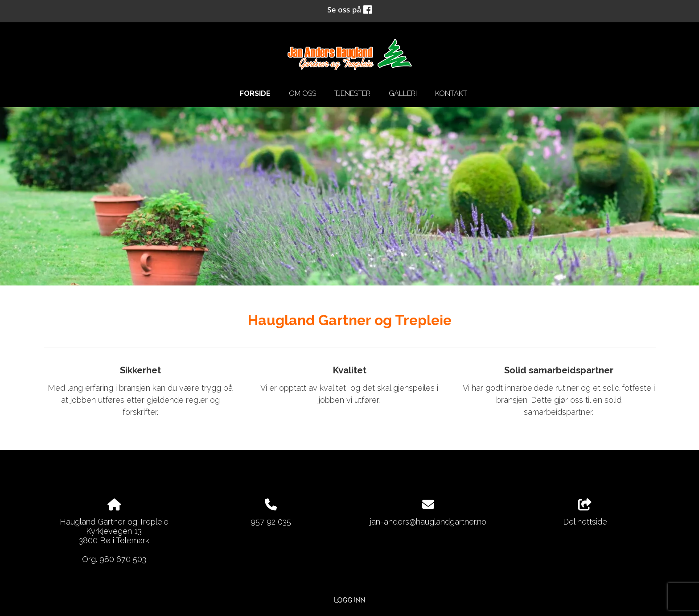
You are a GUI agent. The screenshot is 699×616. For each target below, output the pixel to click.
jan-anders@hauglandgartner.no (428, 522)
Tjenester (352, 93)
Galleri (403, 93)
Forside (255, 93)
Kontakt (451, 93)
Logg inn (349, 600)
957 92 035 (271, 522)
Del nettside (585, 513)
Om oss (302, 93)
